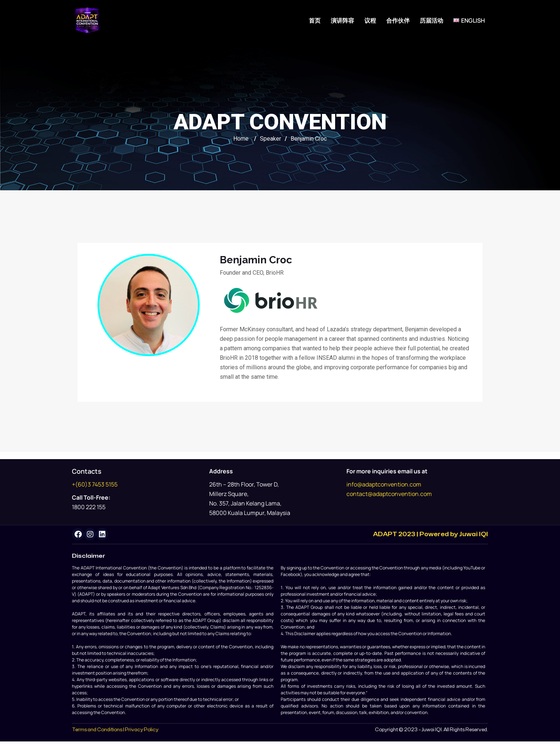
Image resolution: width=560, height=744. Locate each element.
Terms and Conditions (97, 732)
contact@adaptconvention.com (389, 494)
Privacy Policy (142, 732)
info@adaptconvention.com (384, 484)
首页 (315, 20)
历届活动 (431, 20)
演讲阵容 (342, 20)
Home (241, 139)
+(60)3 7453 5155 (95, 484)
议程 (370, 20)
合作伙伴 (398, 20)
